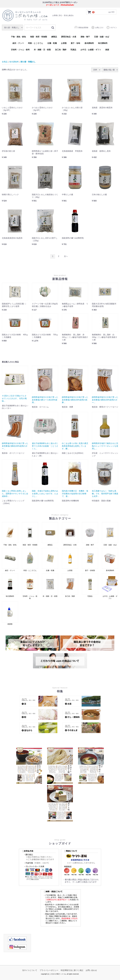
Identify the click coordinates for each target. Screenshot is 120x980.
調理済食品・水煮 (69, 37)
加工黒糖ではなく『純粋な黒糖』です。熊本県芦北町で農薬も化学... (105, 494)
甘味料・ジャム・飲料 (20, 50)
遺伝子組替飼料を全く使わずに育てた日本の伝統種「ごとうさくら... (45, 446)
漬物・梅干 (85, 37)
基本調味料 (89, 43)
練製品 (54, 37)
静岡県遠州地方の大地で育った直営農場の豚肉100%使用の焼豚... (75, 400)
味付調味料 (103, 43)
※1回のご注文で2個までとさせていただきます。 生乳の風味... (14, 399)
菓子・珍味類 (90, 560)
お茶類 (64, 43)
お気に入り (97, 27)
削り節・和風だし (28, 62)
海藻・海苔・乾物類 (39, 37)
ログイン (112, 27)
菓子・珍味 (75, 43)
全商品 (5, 62)
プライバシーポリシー (49, 970)
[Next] (66, 256)
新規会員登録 (81, 27)
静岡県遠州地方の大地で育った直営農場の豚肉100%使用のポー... (105, 400)
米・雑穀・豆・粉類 (42, 50)
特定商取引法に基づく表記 (72, 970)
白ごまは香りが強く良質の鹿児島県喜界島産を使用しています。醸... (75, 446)
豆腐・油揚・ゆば (102, 37)
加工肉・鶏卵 (61, 50)
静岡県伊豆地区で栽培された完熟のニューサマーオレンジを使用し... (105, 446)
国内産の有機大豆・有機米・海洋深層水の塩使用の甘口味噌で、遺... (75, 494)
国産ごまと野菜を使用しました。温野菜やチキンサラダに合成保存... (15, 494)
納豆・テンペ (18, 43)
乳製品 (73, 50)
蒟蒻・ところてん (36, 43)
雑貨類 (10, 613)
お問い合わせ (91, 970)
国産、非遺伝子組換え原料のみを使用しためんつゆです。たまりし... (45, 494)
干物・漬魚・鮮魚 (18, 37)
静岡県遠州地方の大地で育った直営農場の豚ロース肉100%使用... (45, 400)
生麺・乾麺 (52, 43)
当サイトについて (30, 970)
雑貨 (107, 50)
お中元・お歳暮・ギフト (91, 50)
